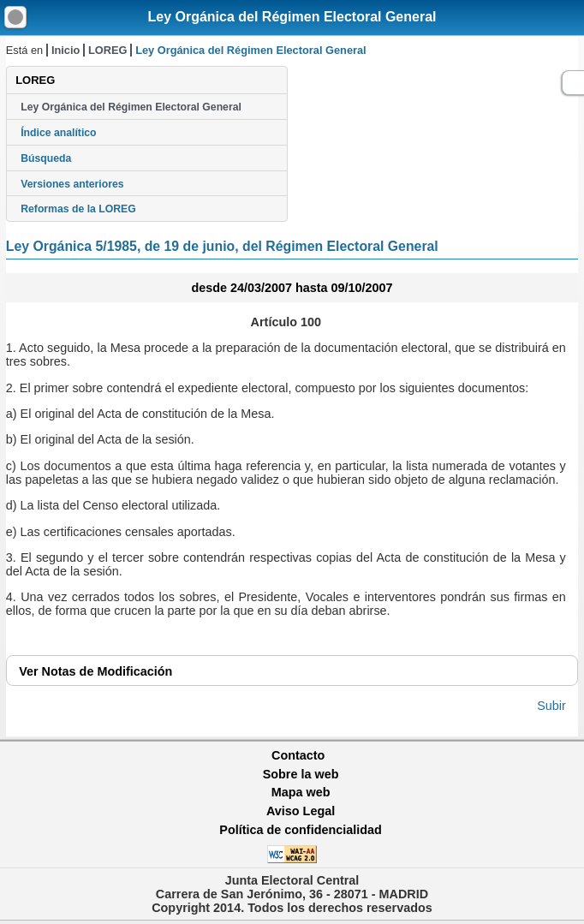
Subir (551, 706)
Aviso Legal (301, 811)
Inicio (66, 50)
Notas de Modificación (95, 671)
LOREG (108, 50)
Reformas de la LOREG (78, 209)
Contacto (298, 755)
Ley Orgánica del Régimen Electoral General (292, 17)
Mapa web (301, 792)
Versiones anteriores (72, 184)
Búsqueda (46, 158)
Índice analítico (58, 133)
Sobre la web (301, 774)
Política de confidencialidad (301, 830)
